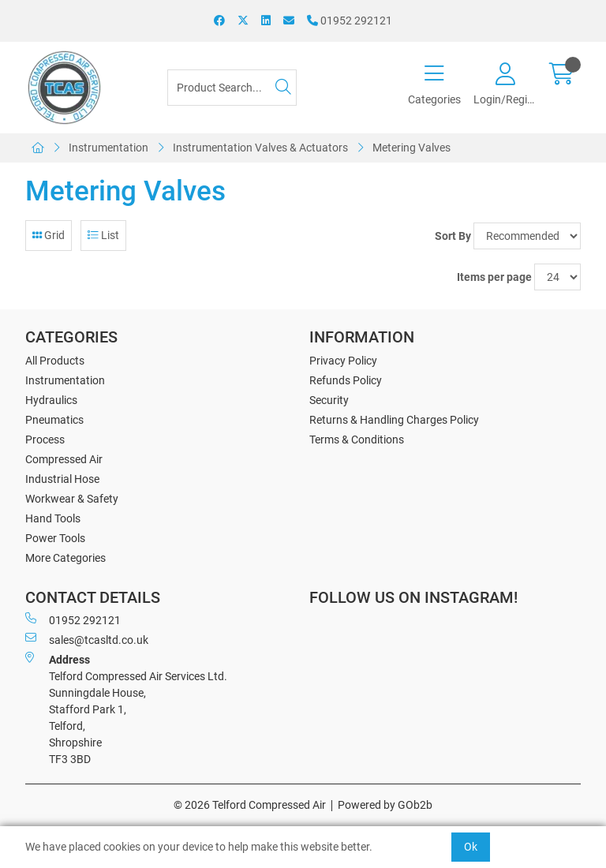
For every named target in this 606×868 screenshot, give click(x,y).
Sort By (453, 236)
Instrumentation (108, 148)
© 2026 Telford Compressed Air (250, 805)
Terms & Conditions (357, 440)
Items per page (494, 277)
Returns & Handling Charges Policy (394, 420)
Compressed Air (64, 459)
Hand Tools (53, 518)
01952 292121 (350, 21)
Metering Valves (411, 148)
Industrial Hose (62, 479)
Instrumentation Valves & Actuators (260, 148)
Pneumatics (54, 420)
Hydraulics (51, 400)
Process (45, 440)
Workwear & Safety (72, 499)
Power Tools (55, 538)
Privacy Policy (343, 361)
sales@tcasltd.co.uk (87, 639)
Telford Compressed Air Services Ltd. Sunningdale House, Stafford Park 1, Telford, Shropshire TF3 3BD (126, 709)
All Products (55, 361)
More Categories (65, 558)
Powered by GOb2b (385, 805)
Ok (471, 847)
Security (329, 400)
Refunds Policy (346, 380)
